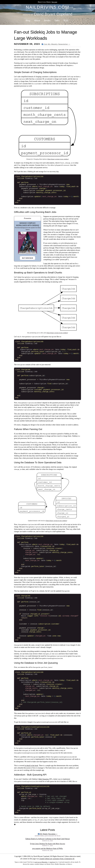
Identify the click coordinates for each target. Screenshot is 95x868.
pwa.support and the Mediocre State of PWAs (47, 849)
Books (47, 20)
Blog (28, 20)
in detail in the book (31, 766)
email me (52, 862)
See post (54, 2)
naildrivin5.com (48, 7)
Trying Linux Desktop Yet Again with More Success (47, 844)
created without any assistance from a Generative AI (57, 859)
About (37, 20)
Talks (57, 20)
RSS (66, 20)
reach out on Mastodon (41, 862)
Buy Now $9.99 (28, 258)
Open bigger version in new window (58, 159)
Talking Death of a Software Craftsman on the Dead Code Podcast (47, 839)
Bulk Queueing (44, 779)
